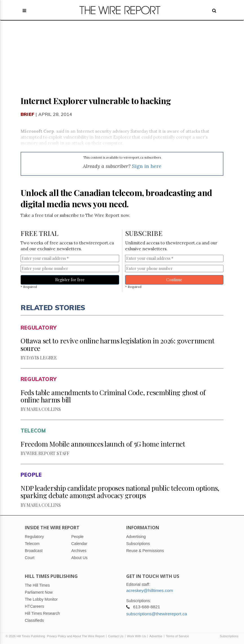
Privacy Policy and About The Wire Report (76, 636)
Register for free (70, 280)
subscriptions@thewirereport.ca (157, 614)
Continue (174, 280)
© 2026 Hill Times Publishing (26, 636)
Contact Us (116, 636)
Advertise (156, 636)
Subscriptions (229, 636)
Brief (27, 114)
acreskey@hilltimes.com (150, 590)
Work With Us (137, 636)
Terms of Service (178, 636)
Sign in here (147, 166)
